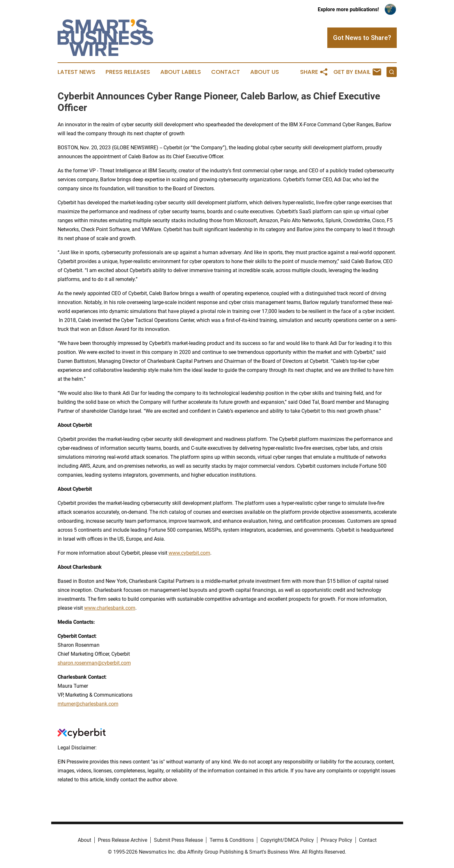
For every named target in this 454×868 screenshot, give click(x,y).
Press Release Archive (123, 840)
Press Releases (128, 72)
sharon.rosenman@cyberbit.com (94, 663)
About (84, 840)
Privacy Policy (336, 840)
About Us (265, 72)
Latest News (76, 72)
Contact (226, 72)
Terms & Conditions (232, 840)
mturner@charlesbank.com (88, 704)
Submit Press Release (178, 840)
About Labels (181, 72)
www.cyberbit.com (189, 553)
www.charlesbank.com (110, 608)
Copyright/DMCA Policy (287, 840)
